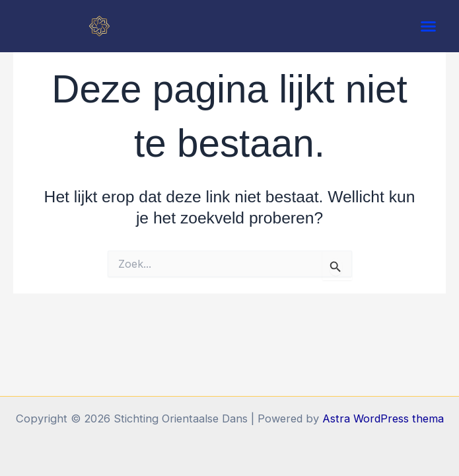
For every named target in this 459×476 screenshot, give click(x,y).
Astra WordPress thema (383, 418)
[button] (429, 26)
